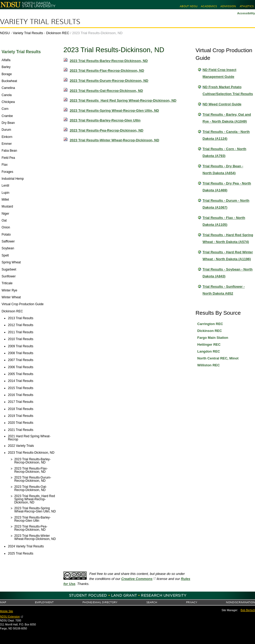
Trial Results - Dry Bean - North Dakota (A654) (223, 170)
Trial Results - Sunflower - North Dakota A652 (224, 290)
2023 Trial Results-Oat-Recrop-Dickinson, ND (106, 91)
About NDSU (189, 6)
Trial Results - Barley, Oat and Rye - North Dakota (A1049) (227, 118)
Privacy (192, 602)
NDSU (5, 33)
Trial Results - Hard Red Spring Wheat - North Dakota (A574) (228, 238)
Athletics (247, 6)
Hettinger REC (209, 344)
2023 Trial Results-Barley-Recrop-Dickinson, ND (109, 61)
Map (3, 602)
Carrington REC (210, 324)
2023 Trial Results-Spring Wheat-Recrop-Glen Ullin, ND (114, 111)
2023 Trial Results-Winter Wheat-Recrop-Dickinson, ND (115, 140)
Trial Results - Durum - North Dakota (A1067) (226, 204)
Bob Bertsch (248, 610)
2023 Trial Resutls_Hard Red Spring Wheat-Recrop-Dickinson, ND (123, 100)
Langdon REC (209, 351)
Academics (209, 6)
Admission (228, 6)
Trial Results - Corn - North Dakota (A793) (224, 152)
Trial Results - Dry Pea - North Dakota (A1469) (227, 187)
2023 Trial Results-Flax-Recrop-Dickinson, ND (107, 71)
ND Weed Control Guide (222, 104)
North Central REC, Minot (218, 358)
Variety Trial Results (40, 22)
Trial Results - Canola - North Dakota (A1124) (226, 135)
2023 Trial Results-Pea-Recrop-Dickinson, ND (107, 130)
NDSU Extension (10, 617)
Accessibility (246, 13)
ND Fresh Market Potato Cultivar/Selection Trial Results (228, 90)
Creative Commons (137, 579)
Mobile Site (6, 611)
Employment (44, 602)
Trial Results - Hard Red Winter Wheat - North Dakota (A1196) (228, 256)
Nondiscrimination (240, 602)
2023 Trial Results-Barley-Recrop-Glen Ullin (105, 120)
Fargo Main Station (213, 338)
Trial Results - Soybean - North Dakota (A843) (228, 273)
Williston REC (209, 365)
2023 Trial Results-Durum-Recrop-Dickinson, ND (109, 81)
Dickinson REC (58, 33)
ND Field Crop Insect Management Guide (220, 73)
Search (152, 602)
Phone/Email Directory (100, 602)
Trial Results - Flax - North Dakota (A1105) (224, 221)
